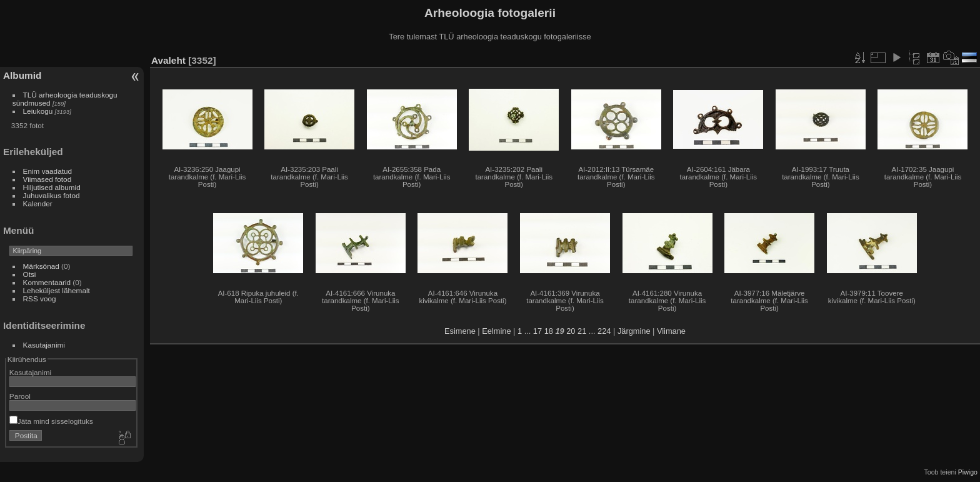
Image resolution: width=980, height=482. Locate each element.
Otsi (30, 274)
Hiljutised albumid (52, 187)
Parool (20, 396)
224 (604, 331)
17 (537, 331)
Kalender (38, 203)
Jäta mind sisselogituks (51, 421)
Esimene (460, 331)
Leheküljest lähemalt (57, 290)
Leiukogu (38, 111)
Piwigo (968, 472)
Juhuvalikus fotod (52, 195)
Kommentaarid (47, 282)
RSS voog (40, 299)
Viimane (671, 331)
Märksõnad (41, 266)
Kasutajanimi (44, 345)
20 (571, 331)
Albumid (22, 75)
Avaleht (168, 60)
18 (549, 331)
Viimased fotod (47, 179)
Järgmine (634, 331)
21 (582, 331)
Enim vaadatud (48, 171)
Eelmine (496, 331)
